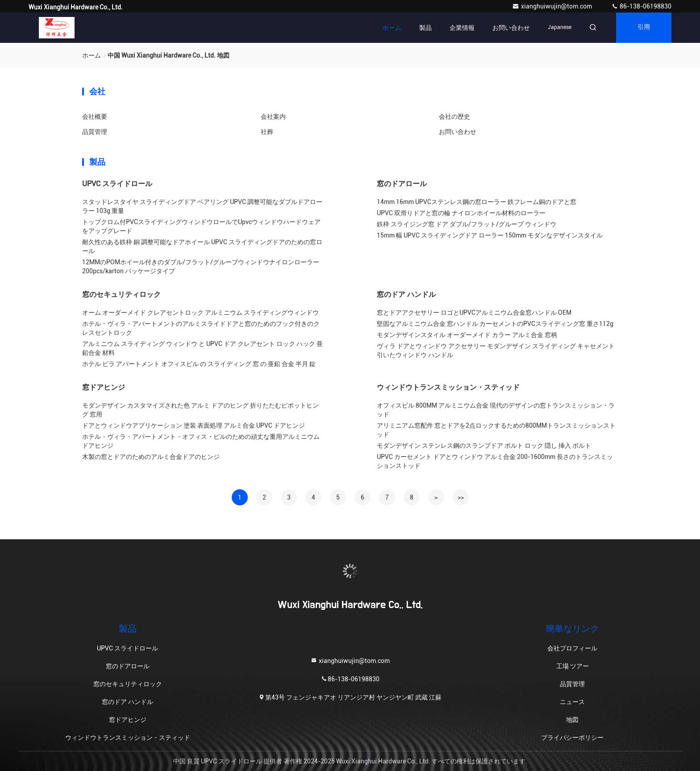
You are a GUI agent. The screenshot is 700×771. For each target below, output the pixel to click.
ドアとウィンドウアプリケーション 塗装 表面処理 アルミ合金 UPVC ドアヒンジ (194, 425)
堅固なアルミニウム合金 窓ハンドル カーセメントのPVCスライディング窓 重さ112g (495, 324)
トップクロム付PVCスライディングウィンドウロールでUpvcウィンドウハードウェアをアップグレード (201, 226)
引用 (644, 28)
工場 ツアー (573, 666)
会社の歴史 (454, 117)
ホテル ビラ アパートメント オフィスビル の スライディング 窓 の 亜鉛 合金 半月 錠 (199, 364)
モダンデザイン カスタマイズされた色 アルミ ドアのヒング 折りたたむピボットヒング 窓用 (200, 410)
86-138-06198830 (641, 6)
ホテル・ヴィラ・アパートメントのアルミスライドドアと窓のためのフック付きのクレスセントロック (201, 328)
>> (461, 497)
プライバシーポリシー (572, 738)
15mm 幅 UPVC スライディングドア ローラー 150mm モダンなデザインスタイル (490, 235)
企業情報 (462, 28)
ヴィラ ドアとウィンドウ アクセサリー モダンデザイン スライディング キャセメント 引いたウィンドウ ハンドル (496, 350)
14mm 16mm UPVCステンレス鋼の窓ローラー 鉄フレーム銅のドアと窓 (477, 202)
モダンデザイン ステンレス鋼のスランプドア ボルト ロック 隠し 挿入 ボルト (484, 446)
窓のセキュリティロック (121, 294)
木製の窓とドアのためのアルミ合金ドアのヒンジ (151, 457)
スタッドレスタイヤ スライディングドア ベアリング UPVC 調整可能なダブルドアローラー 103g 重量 (202, 206)
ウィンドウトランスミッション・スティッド (448, 387)
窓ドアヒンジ (104, 387)
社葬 (267, 132)
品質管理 (95, 132)
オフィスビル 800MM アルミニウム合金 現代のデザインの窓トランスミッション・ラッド (496, 410)
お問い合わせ (511, 28)
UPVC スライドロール (117, 184)
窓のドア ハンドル (406, 294)
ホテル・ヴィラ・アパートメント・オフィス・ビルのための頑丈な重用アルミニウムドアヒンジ (201, 441)
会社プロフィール (572, 648)
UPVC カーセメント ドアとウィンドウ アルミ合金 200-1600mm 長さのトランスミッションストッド (495, 461)
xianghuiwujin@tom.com (553, 6)
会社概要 (95, 117)
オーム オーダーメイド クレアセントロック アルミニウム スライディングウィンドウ (200, 313)
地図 (572, 720)
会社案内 (273, 117)
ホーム (392, 28)
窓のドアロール (402, 184)
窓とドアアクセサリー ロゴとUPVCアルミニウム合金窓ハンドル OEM (474, 313)
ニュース (572, 702)
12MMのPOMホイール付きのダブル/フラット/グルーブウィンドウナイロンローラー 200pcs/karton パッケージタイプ (201, 267)
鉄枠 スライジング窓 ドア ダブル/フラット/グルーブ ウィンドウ (467, 224)
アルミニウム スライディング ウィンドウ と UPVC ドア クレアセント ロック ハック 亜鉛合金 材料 (202, 348)
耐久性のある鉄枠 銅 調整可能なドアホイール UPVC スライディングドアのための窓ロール (202, 246)
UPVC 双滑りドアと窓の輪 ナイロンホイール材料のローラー (461, 213)
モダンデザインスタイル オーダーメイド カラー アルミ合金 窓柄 (467, 335)
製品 (425, 28)
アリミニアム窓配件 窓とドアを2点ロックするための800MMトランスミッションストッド (496, 430)
